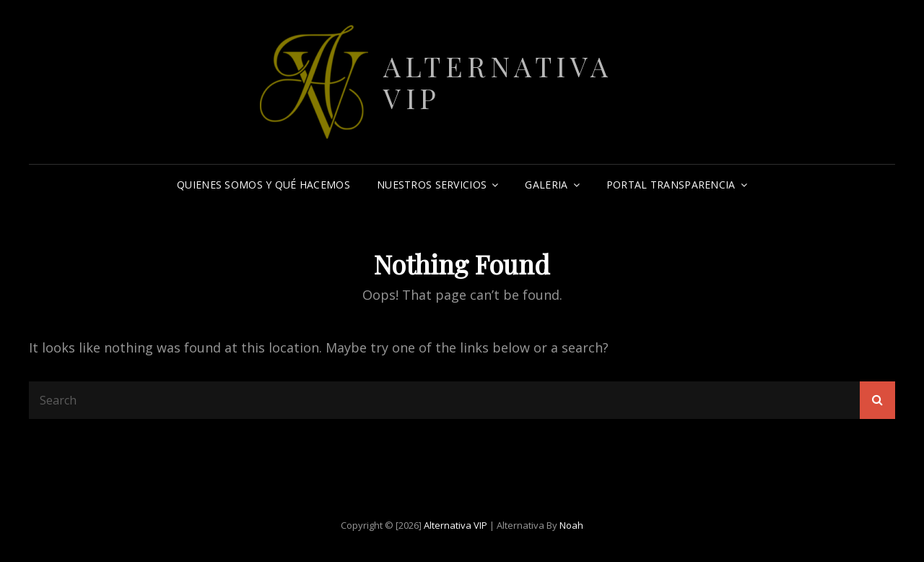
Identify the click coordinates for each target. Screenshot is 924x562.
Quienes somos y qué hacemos (263, 185)
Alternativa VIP (498, 82)
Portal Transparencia (671, 185)
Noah (571, 525)
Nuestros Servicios (432, 185)
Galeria (546, 185)
